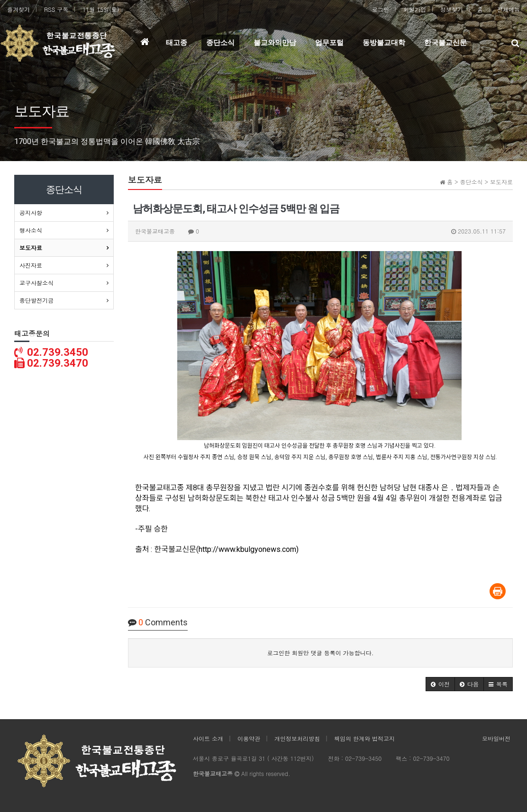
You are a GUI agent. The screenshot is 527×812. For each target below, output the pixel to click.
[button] (440, 684)
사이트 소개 (208, 738)
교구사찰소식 (36, 283)
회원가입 (415, 9)
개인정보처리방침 (297, 738)
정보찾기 (452, 9)
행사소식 (31, 230)
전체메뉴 (509, 9)
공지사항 (31, 212)
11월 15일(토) (101, 9)
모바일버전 (496, 738)
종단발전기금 (36, 300)
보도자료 (31, 248)
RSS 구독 (56, 9)
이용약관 (249, 738)
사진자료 (31, 265)
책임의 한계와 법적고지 (364, 738)
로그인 (381, 9)
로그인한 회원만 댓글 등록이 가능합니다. (321, 653)
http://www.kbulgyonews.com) (249, 549)
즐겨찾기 (18, 9)
